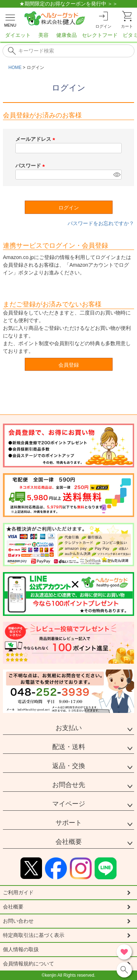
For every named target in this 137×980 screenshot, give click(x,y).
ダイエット (18, 35)
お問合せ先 (69, 785)
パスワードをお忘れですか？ (101, 223)
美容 (43, 35)
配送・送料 (69, 747)
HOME (15, 67)
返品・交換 (69, 766)
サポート (69, 823)
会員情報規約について (28, 964)
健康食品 (66, 35)
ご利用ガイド (18, 892)
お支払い (69, 728)
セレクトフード (100, 35)
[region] (68, 37)
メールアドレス (37, 139)
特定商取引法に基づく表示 (34, 935)
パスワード (31, 166)
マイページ (69, 804)
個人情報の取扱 (21, 949)
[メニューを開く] (10, 19)
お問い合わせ (18, 921)
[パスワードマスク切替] (116, 175)
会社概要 (69, 842)
